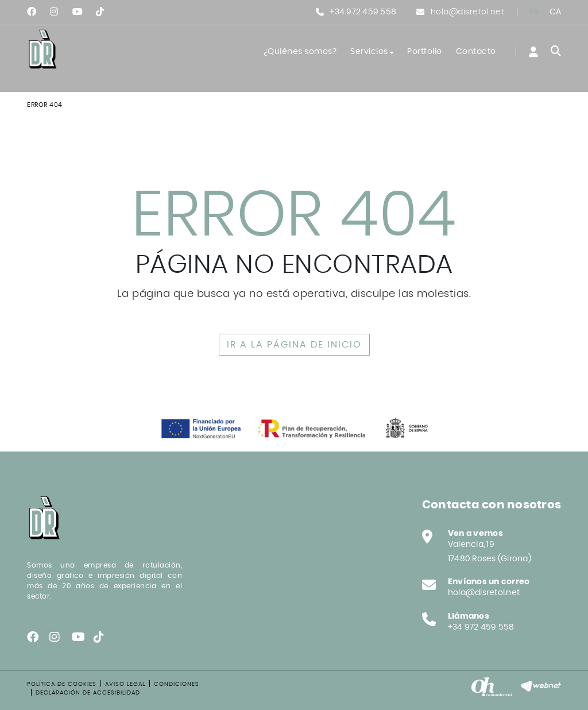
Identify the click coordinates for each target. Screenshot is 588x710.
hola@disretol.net (468, 12)
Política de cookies (62, 684)
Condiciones (177, 684)
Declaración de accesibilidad (88, 693)
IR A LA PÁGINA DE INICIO (294, 345)
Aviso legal (125, 684)
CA (556, 12)
